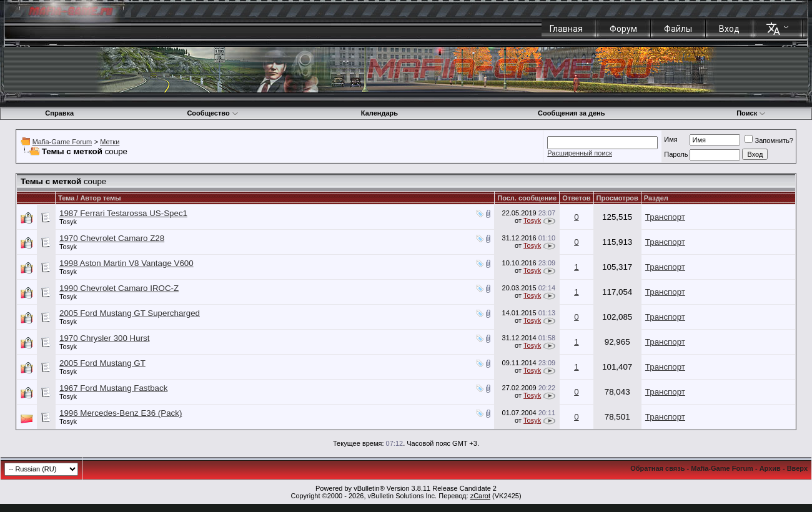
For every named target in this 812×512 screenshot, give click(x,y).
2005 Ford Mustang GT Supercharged (130, 313)
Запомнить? (769, 140)
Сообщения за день (571, 113)
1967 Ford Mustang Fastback (113, 388)
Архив (770, 468)
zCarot (480, 496)
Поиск (751, 113)
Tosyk (68, 222)
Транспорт (665, 217)
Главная (566, 29)
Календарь (379, 113)
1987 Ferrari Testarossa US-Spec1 (123, 213)
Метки (110, 142)
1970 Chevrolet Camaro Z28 (112, 238)
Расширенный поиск (580, 153)
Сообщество (212, 113)
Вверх (797, 468)
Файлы (678, 29)
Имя (671, 139)
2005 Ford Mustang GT (102, 363)
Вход (729, 29)
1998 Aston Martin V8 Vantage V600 (126, 263)
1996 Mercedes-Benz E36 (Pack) (121, 413)
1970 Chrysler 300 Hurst (104, 338)
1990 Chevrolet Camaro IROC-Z (119, 288)
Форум (623, 29)
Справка (59, 113)
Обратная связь (657, 468)
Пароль (676, 154)
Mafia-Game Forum (62, 142)
